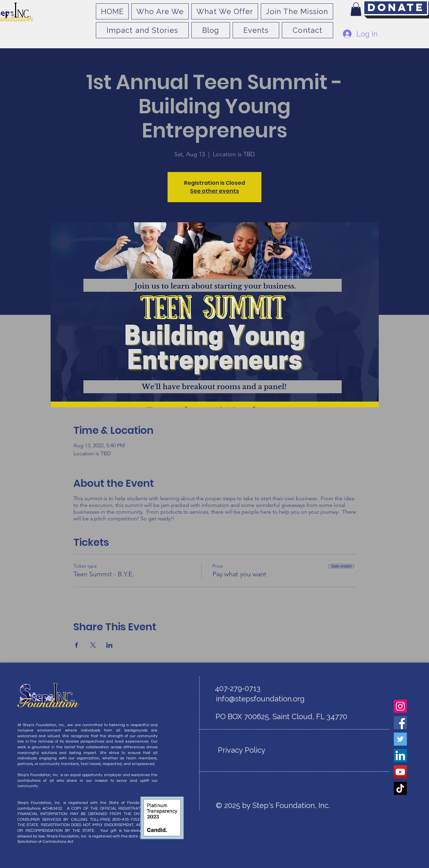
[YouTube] (400, 772)
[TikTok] (400, 788)
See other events (214, 191)
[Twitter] (400, 739)
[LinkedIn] (400, 756)
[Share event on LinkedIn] (109, 645)
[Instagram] (400, 706)
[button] (356, 9)
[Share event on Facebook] (77, 645)
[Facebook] (400, 723)
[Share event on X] (93, 645)
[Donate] (396, 8)
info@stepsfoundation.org (260, 699)
